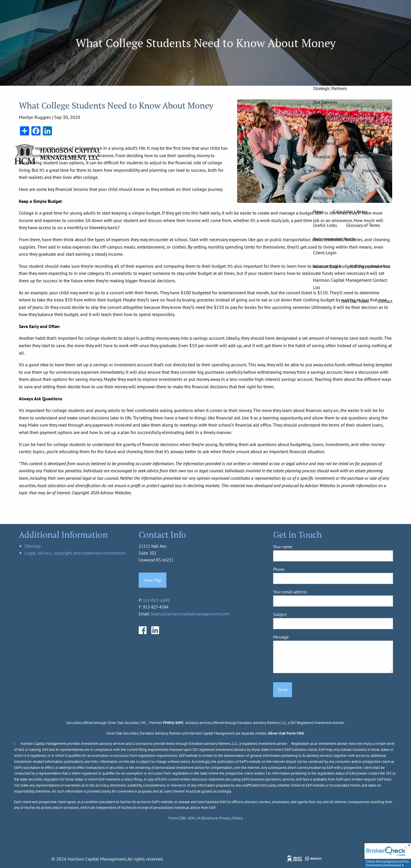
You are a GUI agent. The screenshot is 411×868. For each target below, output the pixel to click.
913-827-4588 (156, 600)
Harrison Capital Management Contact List (350, 284)
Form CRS (177, 818)
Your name (302, 547)
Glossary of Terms (363, 225)
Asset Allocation (329, 129)
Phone (298, 569)
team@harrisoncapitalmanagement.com (190, 614)
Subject (300, 614)
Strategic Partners (330, 88)
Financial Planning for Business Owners (352, 157)
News (319, 211)
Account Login (327, 266)
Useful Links (325, 225)
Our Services (325, 102)
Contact (385, 301)
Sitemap (33, 546)
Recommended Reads (334, 239)
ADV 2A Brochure (203, 818)
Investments (325, 184)
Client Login (325, 253)
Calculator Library (350, 211)
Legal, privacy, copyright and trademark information (75, 553)
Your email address (310, 592)
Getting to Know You (370, 266)
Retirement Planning (333, 170)
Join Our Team (355, 301)
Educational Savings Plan (338, 143)
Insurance (372, 170)
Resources (323, 198)
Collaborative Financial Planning (345, 116)
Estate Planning (369, 129)
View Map (153, 580)
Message (301, 637)
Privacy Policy (231, 818)
